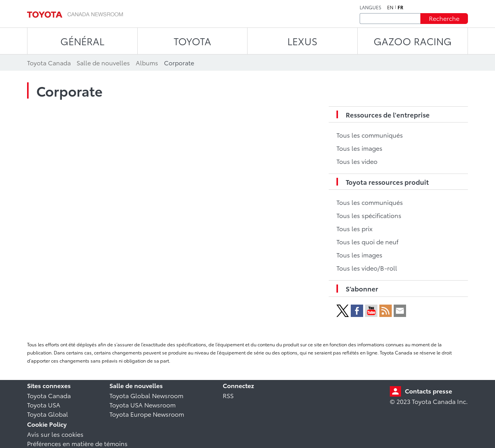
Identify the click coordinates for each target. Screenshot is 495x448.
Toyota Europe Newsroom (147, 414)
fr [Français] (400, 7)
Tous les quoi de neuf (367, 241)
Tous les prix (354, 228)
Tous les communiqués (370, 135)
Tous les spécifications (369, 215)
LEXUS (302, 41)
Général (82, 41)
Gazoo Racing (413, 41)
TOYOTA (192, 41)
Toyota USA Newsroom (143, 405)
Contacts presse (428, 391)
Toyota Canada (49, 395)
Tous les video (357, 161)
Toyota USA (44, 405)
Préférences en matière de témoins (77, 443)
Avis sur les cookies (55, 434)
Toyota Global (48, 414)
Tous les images (359, 148)
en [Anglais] (390, 7)
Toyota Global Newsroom (146, 395)
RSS (228, 395)
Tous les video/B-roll (367, 268)
